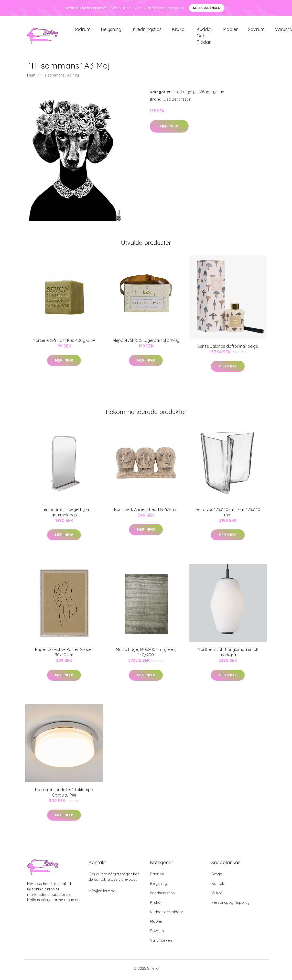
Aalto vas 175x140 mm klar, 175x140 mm (228, 515)
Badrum (82, 31)
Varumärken (161, 943)
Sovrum (256, 31)
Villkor (217, 896)
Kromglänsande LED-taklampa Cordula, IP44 (64, 795)
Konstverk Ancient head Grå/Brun (146, 512)
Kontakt (218, 886)
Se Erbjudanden (207, 8)
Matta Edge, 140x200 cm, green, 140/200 (146, 655)
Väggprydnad (212, 95)
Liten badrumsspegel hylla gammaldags (64, 515)
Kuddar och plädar (204, 37)
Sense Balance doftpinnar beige (228, 349)
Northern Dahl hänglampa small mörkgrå (228, 655)
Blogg (217, 877)
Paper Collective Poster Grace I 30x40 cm (64, 655)
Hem (31, 78)
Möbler (230, 31)
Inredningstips (147, 31)
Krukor (179, 31)
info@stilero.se (102, 894)
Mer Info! (169, 129)
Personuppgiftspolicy (230, 905)
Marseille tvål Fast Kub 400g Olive (64, 343)
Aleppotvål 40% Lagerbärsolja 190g (146, 343)
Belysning (111, 31)
